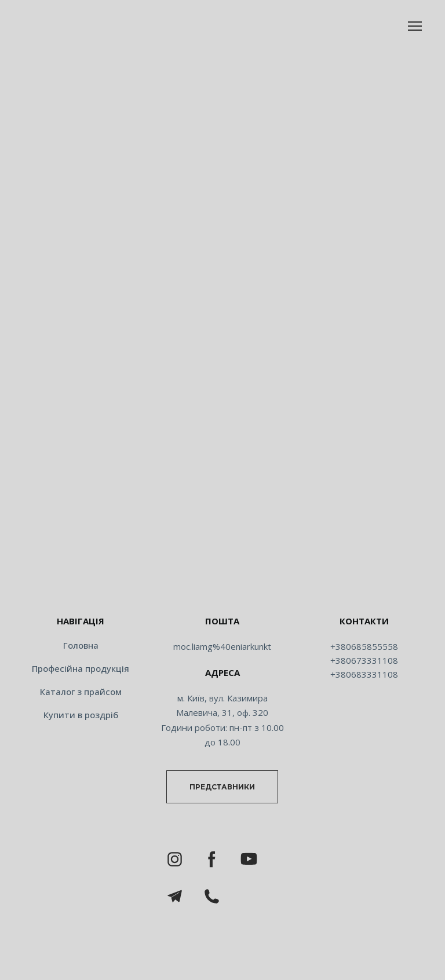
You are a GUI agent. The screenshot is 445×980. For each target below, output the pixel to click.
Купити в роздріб (81, 715)
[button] (222, 787)
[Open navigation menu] (415, 26)
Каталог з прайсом (81, 692)
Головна (81, 645)
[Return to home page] (222, 584)
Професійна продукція (81, 668)
